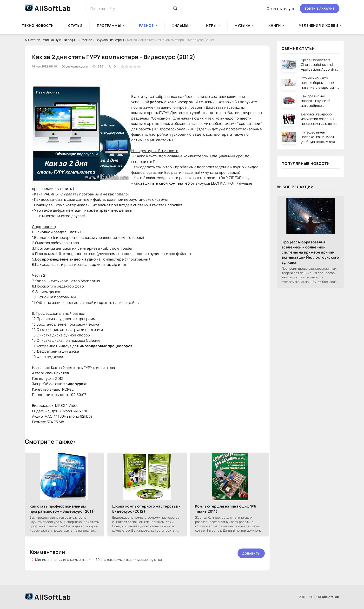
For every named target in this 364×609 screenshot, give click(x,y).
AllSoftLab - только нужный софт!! (51, 40)
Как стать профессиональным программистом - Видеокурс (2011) (62, 509)
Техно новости (38, 25)
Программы (109, 25)
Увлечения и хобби (319, 25)
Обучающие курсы (110, 40)
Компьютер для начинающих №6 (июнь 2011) (226, 509)
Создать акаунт (281, 9)
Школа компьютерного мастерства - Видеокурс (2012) (146, 509)
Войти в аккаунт (320, 9)
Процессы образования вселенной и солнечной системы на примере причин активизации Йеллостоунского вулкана (310, 252)
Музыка (242, 25)
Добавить (251, 553)
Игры (211, 25)
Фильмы (180, 25)
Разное (86, 40)
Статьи (75, 25)
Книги (275, 25)
